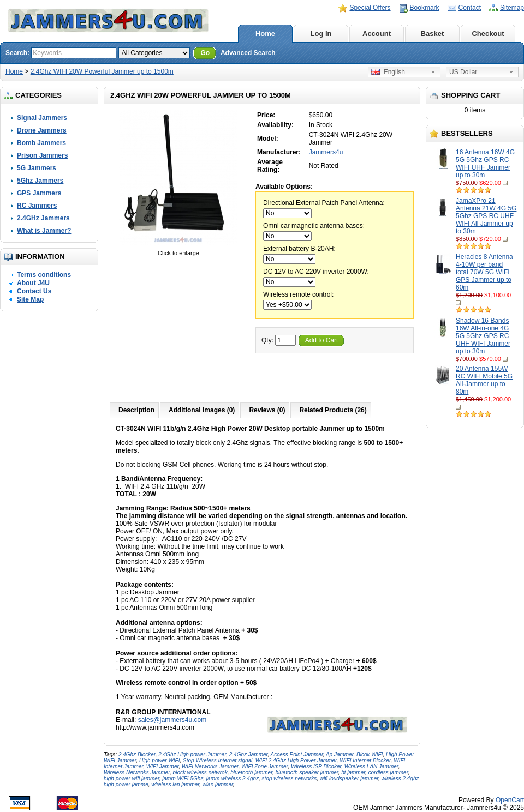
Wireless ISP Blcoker (316, 766)
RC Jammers (37, 206)
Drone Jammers (42, 130)
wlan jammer (218, 784)
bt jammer (353, 772)
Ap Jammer (340, 754)
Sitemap (512, 8)
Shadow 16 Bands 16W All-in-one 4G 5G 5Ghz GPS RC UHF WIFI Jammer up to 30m (483, 336)
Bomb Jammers (41, 143)
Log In (321, 34)
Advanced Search (248, 53)
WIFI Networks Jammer (210, 766)
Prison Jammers (42, 155)
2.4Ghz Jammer (249, 754)
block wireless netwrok (200, 772)
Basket (433, 34)
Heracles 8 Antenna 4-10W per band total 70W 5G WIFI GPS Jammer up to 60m (484, 272)
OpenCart (510, 800)
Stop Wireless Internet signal (218, 760)
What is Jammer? (44, 231)
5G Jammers (37, 168)
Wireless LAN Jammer (371, 766)
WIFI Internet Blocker (365, 760)
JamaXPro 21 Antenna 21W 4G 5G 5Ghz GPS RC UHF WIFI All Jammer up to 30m (486, 216)
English (388, 72)
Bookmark (425, 8)
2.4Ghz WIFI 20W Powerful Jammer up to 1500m (102, 71)
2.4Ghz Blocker (137, 754)
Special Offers (370, 8)
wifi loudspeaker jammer (349, 778)
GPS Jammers (39, 193)
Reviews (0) (267, 410)
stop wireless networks (290, 778)
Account (377, 34)
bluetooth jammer (251, 772)
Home (265, 34)
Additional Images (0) (202, 410)
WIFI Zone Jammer (264, 766)
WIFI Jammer (162, 766)
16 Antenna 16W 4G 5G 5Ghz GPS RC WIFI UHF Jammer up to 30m (485, 164)
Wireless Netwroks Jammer (137, 772)
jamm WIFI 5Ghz (183, 778)
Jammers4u (326, 152)
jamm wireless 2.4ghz (233, 778)
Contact (470, 8)
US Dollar (463, 72)
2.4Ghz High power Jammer (192, 754)
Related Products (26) (333, 410)
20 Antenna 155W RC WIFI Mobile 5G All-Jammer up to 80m (484, 380)
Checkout (488, 34)
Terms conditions (44, 275)
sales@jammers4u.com (172, 720)
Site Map (30, 299)
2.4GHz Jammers (43, 218)
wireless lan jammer (175, 784)
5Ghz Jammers (40, 181)
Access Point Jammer (297, 754)
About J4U (33, 283)
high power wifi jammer (132, 778)
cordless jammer (388, 772)
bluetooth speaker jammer (307, 772)
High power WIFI (159, 760)
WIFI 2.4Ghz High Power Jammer (296, 760)
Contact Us (34, 291)
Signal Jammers (42, 118)
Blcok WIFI (370, 754)
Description (136, 410)
